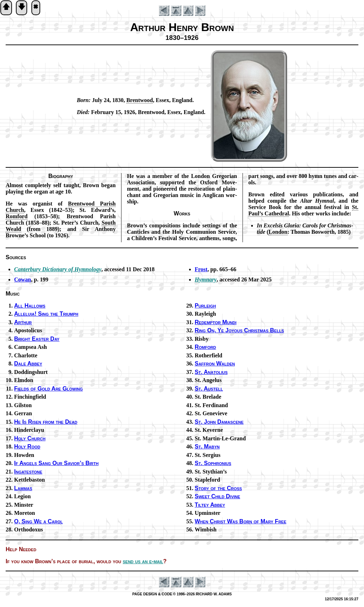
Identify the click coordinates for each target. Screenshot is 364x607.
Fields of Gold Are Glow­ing (48, 389)
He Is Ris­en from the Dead (46, 422)
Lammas (23, 488)
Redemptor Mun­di (216, 322)
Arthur (23, 322)
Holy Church (30, 438)
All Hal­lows (30, 306)
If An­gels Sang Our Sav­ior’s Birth (56, 463)
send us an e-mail (143, 561)
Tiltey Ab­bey (210, 505)
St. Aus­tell (209, 389)
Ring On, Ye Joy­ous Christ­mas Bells (239, 330)
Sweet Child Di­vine (217, 496)
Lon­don (278, 232)
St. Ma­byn (207, 447)
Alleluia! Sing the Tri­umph (46, 314)
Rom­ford (17, 216)
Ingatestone (28, 472)
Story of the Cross (218, 488)
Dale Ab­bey (28, 364)
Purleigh (205, 306)
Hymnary (206, 279)
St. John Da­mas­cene (219, 422)
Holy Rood (27, 447)
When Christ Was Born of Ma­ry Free (241, 521)
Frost (201, 269)
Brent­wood (139, 100)
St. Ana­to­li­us (211, 372)
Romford (205, 347)
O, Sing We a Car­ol (38, 521)
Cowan (23, 279)
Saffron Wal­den (215, 364)
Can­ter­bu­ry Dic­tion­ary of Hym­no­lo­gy (58, 269)
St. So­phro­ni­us (213, 463)
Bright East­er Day (37, 339)
